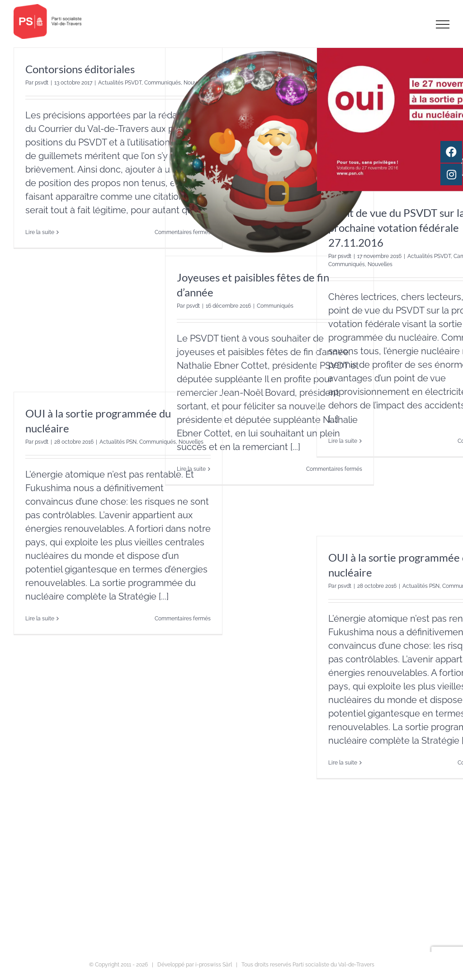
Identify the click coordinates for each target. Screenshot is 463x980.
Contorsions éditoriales (80, 69)
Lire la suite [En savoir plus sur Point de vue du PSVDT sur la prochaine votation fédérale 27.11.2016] (343, 441)
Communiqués (275, 306)
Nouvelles (380, 264)
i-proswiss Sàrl (214, 965)
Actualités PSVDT (120, 83)
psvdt (42, 83)
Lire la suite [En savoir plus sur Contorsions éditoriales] (40, 232)
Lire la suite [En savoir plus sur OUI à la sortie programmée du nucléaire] (40, 619)
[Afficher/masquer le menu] (443, 24)
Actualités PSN (118, 442)
